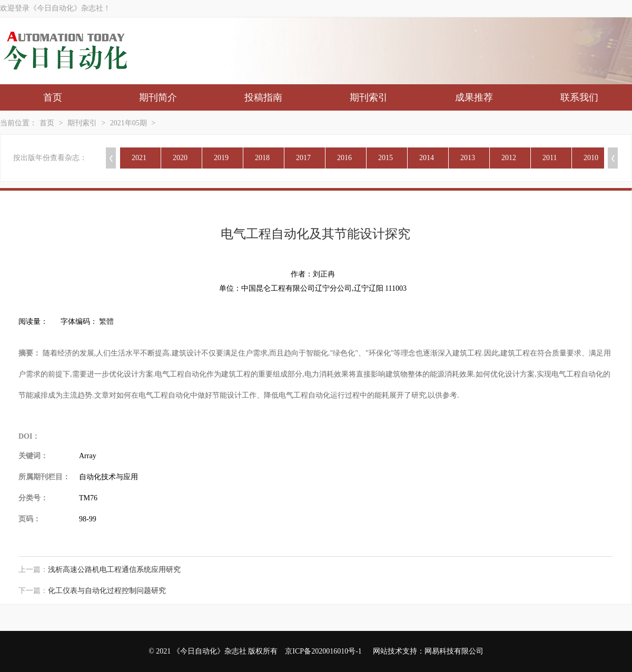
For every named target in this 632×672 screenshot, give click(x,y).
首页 (53, 97)
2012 (509, 158)
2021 (139, 158)
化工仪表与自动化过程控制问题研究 (107, 591)
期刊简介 (158, 97)
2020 (180, 158)
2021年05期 (129, 123)
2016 (344, 158)
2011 (550, 158)
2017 (303, 158)
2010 (591, 158)
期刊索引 (369, 97)
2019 (221, 158)
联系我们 (579, 97)
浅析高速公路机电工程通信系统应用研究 (114, 570)
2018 (262, 158)
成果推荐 (474, 97)
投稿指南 (263, 97)
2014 (427, 158)
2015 (386, 158)
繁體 (106, 322)
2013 (468, 158)
